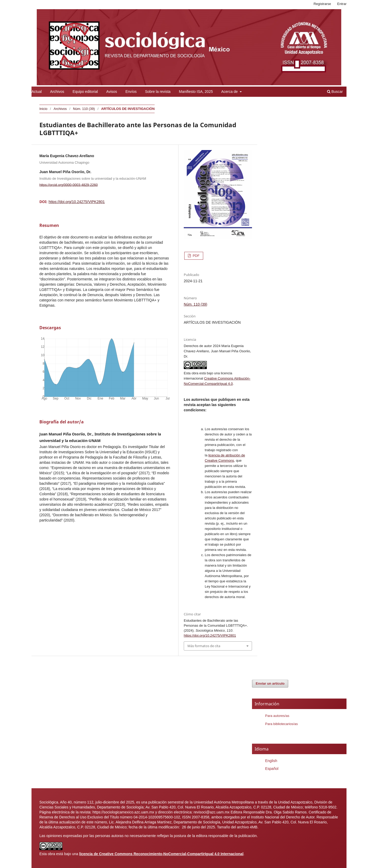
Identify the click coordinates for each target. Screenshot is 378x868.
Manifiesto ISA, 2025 (196, 92)
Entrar (342, 4)
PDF (196, 256)
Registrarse (322, 4)
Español (272, 769)
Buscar (335, 92)
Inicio (43, 109)
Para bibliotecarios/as (281, 724)
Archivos (57, 92)
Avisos (112, 92)
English (271, 761)
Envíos (131, 92)
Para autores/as (277, 716)
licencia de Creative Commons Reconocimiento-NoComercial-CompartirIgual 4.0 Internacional (161, 854)
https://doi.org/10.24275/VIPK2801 (77, 202)
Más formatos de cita (204, 646)
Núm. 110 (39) (84, 109)
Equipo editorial (85, 92)
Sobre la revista (158, 92)
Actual (37, 92)
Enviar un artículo (270, 683)
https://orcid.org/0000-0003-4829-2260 (69, 185)
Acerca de (230, 92)
